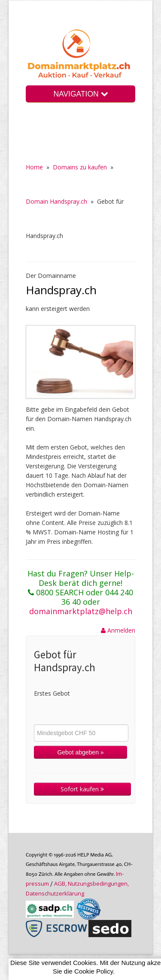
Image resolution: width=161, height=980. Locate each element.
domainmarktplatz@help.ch (81, 611)
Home (34, 167)
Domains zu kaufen (80, 167)
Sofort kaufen (82, 789)
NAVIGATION (80, 94)
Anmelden (118, 630)
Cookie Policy (94, 971)
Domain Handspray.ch (56, 201)
